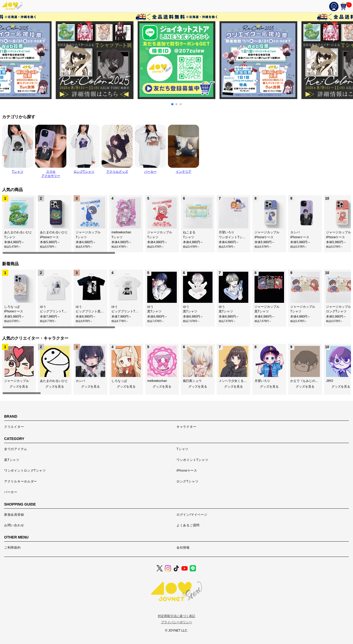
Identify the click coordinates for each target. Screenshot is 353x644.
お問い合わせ (14, 525)
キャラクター (186, 427)
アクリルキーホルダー (21, 481)
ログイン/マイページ (192, 515)
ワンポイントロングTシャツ (25, 471)
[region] (176, 225)
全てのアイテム (16, 449)
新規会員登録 (14, 515)
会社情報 (183, 548)
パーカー (11, 492)
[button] (172, 104)
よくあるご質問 (188, 525)
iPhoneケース (187, 471)
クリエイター (14, 427)
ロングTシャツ (187, 481)
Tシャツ (182, 449)
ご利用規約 (12, 548)
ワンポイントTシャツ (192, 460)
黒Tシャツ (12, 460)
